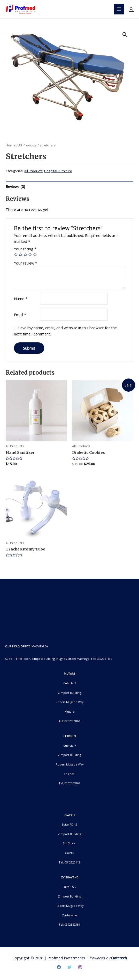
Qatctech (119, 958)
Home (11, 145)
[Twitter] (69, 967)
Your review (26, 263)
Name (21, 299)
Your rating (25, 249)
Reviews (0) (15, 186)
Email (20, 315)
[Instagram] (80, 967)
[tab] (69, 187)
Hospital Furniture (58, 171)
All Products (28, 145)
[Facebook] (59, 967)
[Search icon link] (132, 9)
